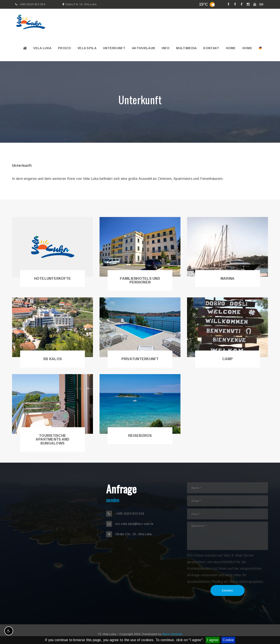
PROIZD (64, 48)
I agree (213, 640)
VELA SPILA (87, 48)
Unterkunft (114, 48)
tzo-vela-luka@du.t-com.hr (135, 524)
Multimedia (186, 48)
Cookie (228, 640)
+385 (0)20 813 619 (32, 4)
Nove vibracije (172, 634)
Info (166, 48)
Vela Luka (42, 48)
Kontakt (211, 48)
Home (231, 48)
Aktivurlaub (143, 48)
